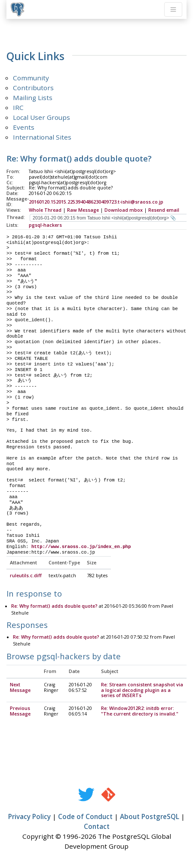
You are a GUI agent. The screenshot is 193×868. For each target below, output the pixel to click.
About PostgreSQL (150, 817)
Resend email (164, 210)
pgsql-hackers (45, 225)
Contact (97, 827)
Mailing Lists (33, 97)
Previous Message (20, 711)
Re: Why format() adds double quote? (54, 606)
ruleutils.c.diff (26, 576)
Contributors (33, 88)
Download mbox (124, 210)
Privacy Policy (29, 817)
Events (24, 127)
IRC (18, 107)
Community (31, 78)
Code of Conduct (85, 817)
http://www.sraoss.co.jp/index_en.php (81, 547)
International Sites (42, 137)
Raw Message (83, 210)
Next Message (20, 688)
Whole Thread (45, 210)
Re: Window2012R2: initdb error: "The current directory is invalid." (140, 711)
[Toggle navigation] (173, 9)
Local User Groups (41, 117)
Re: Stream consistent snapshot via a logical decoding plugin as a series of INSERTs (142, 691)
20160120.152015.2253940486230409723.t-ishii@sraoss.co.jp (96, 202)
